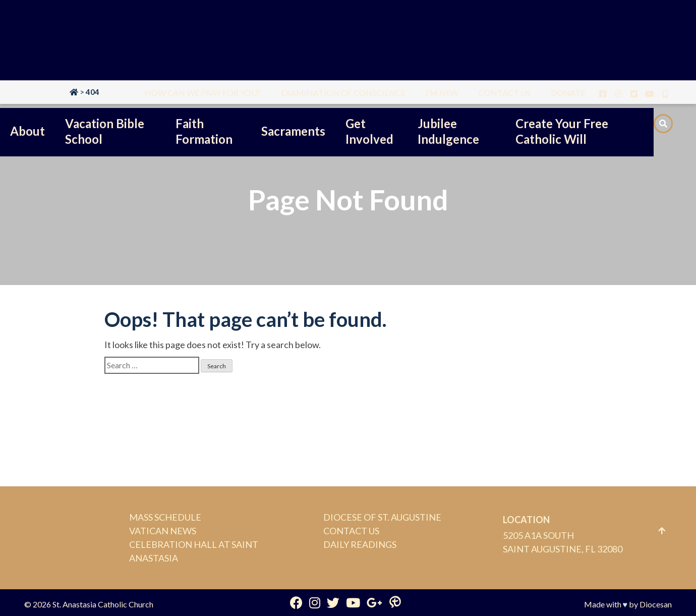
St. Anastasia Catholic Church (103, 604)
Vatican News (163, 531)
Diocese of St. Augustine (382, 517)
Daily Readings (360, 544)
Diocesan (656, 604)
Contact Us (351, 531)
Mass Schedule (165, 517)
